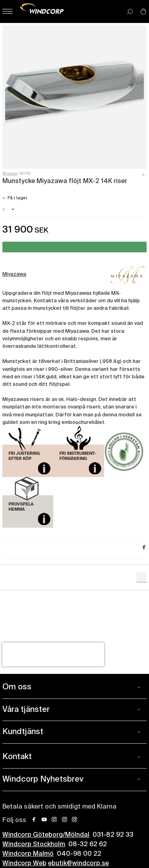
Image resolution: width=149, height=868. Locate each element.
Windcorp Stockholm (34, 845)
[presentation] (53, 654)
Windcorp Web (24, 864)
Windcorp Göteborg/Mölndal (46, 835)
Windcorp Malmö (28, 854)
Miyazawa (10, 174)
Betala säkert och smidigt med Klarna (59, 807)
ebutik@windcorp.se (78, 864)
